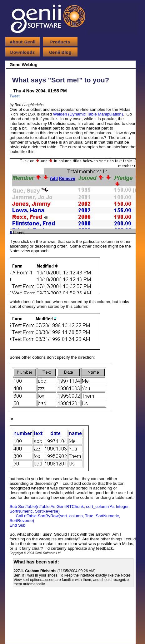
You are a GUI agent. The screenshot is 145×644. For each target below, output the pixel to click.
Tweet (15, 96)
